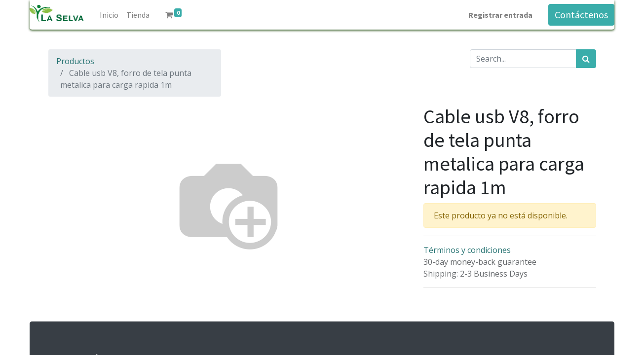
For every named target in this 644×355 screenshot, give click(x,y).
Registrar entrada (500, 15)
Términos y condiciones (467, 250)
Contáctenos (581, 15)
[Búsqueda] (586, 59)
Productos (75, 61)
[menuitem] (109, 15)
